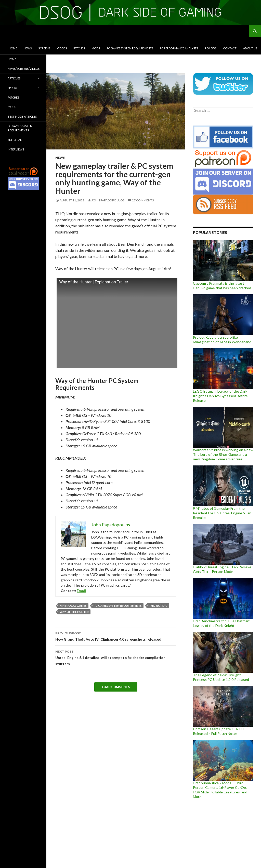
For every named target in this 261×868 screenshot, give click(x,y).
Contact (230, 48)
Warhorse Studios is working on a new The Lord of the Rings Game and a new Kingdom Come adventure (223, 454)
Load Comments (116, 687)
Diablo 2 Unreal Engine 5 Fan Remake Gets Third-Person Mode (222, 569)
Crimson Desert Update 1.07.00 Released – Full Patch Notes (218, 731)
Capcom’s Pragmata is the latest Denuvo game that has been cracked (222, 286)
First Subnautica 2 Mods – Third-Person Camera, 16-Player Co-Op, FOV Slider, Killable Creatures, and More (220, 790)
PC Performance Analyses (179, 48)
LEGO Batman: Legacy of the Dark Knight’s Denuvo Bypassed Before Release (220, 396)
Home (13, 48)
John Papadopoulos (108, 200)
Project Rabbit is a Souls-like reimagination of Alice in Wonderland (222, 340)
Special (13, 88)
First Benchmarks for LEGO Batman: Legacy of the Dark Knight (222, 623)
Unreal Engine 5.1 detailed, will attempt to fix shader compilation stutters (116, 657)
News (28, 48)
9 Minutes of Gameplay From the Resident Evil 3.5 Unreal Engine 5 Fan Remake (222, 513)
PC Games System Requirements (130, 48)
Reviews (211, 48)
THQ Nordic (158, 606)
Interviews (16, 149)
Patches (79, 48)
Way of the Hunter (74, 612)
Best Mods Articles (22, 116)
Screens (44, 48)
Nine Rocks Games (73, 606)
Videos (62, 48)
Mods (96, 48)
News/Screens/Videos (24, 69)
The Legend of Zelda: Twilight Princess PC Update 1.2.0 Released (221, 677)
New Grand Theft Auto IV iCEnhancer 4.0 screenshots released (116, 636)
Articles (14, 78)
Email (81, 591)
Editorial (15, 140)
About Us (250, 48)
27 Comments (143, 200)
